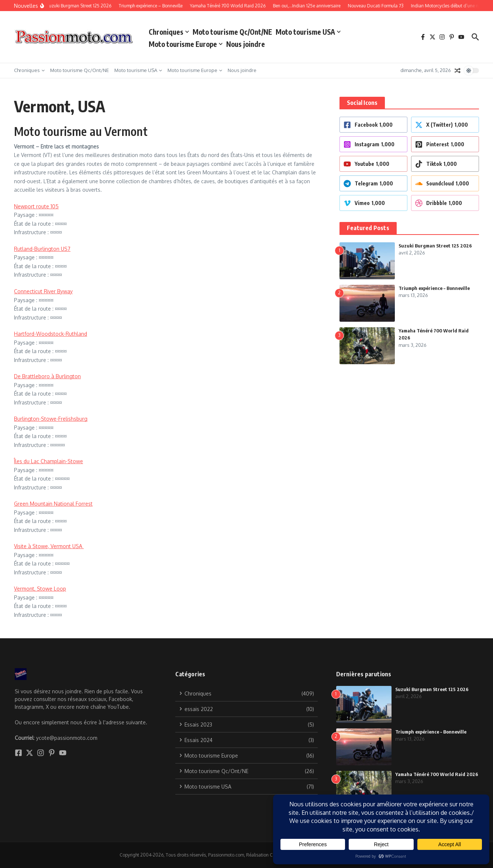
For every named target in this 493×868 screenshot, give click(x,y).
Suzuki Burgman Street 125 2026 (435, 246)
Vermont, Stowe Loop (40, 589)
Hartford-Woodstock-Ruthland (51, 334)
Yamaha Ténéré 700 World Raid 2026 (437, 774)
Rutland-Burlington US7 (42, 249)
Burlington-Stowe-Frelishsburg (51, 419)
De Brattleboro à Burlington (47, 376)
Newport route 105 (36, 206)
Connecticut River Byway (43, 291)
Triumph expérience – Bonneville (434, 288)
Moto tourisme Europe (186, 44)
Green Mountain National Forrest (53, 504)
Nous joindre (246, 44)
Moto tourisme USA (308, 32)
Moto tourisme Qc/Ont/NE (232, 32)
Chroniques (169, 32)
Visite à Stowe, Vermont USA (49, 546)
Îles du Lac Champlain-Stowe (49, 461)
